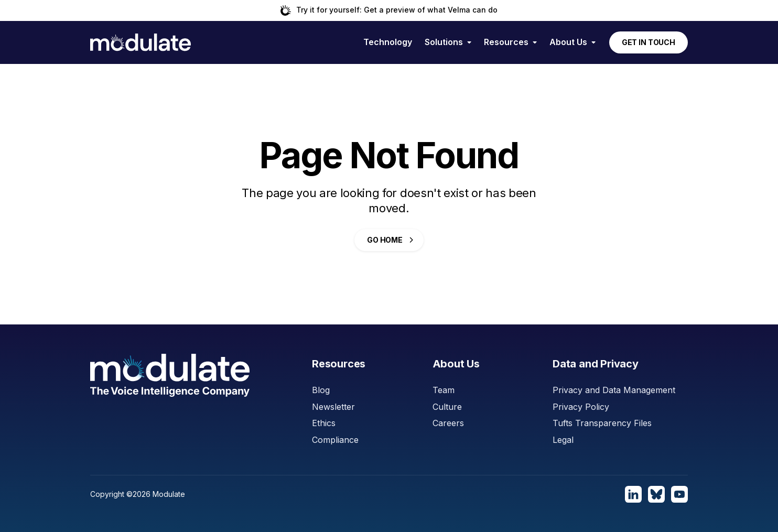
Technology (388, 42)
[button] (448, 42)
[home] (141, 42)
